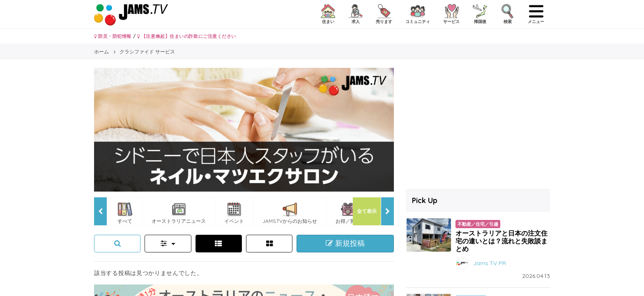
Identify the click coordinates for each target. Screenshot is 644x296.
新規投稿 (345, 243)
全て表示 (367, 211)
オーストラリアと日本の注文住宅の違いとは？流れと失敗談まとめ (501, 241)
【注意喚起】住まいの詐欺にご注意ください (187, 36)
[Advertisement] (478, 125)
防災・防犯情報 (113, 36)
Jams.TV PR (490, 263)
